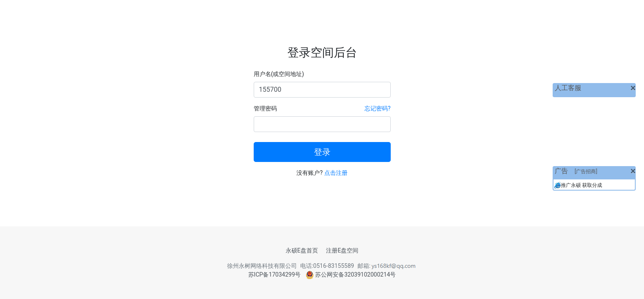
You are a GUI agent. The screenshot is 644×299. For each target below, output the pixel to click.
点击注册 (336, 173)
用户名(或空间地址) (279, 74)
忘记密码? (378, 108)
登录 (322, 152)
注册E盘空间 (342, 250)
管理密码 (265, 108)
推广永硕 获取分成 (582, 185)
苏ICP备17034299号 (275, 274)
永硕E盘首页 (302, 250)
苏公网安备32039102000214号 (351, 274)
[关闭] (633, 88)
